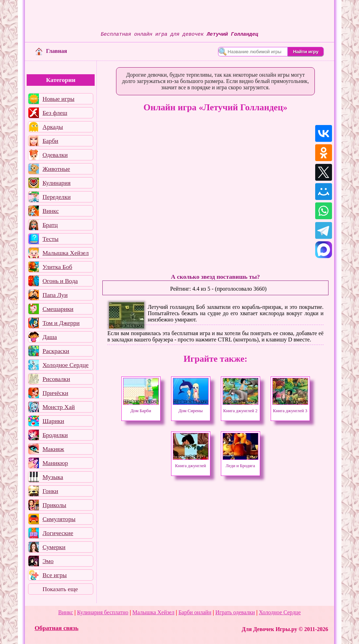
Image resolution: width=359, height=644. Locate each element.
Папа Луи (55, 295)
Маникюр (55, 463)
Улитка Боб (57, 267)
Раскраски (56, 351)
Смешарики (58, 309)
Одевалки (55, 155)
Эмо (48, 561)
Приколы (54, 505)
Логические (58, 533)
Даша (50, 337)
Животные (56, 169)
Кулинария (56, 183)
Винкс (50, 211)
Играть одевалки (235, 612)
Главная (51, 51)
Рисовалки (56, 379)
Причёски (55, 393)
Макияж (53, 449)
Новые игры (58, 99)
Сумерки (54, 547)
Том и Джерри (61, 323)
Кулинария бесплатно (103, 612)
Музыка (53, 477)
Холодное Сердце (65, 365)
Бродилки (55, 435)
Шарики (53, 421)
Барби (50, 141)
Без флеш (55, 113)
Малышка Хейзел (66, 253)
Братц (50, 225)
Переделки (56, 197)
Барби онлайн (195, 612)
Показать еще (60, 589)
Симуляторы (59, 519)
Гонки (50, 491)
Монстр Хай (59, 407)
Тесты (50, 239)
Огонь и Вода (60, 281)
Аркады (53, 127)
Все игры (55, 575)
